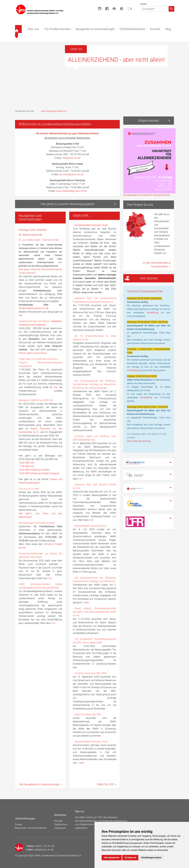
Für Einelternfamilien (58, 29)
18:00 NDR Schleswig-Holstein (34, 470)
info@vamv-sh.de (71, 158)
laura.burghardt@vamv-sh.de (71, 191)
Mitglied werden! (149, 121)
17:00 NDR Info (26, 466)
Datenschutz (61, 824)
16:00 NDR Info (26, 463)
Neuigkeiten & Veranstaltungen (95, 29)
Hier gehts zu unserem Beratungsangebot (67, 204)
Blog (168, 29)
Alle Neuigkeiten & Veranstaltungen (40, 784)
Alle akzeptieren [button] (112, 858)
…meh (85, 602)
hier (20, 315)
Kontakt (155, 29)
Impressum (60, 828)
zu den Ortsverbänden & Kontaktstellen (157, 265)
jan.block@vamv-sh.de (71, 174)
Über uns (33, 29)
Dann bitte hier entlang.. (139, 441)
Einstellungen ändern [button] (151, 858)
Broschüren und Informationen (31, 828)
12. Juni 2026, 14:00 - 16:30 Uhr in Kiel (39, 240)
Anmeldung (154, 313)
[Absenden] (171, 9)
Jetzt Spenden (141, 278)
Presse (19, 824)
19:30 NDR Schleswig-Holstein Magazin (39, 473)
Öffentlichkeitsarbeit (132, 29)
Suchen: (144, 4)
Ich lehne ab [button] (130, 858)
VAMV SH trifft (106, 784)
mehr (82, 763)
